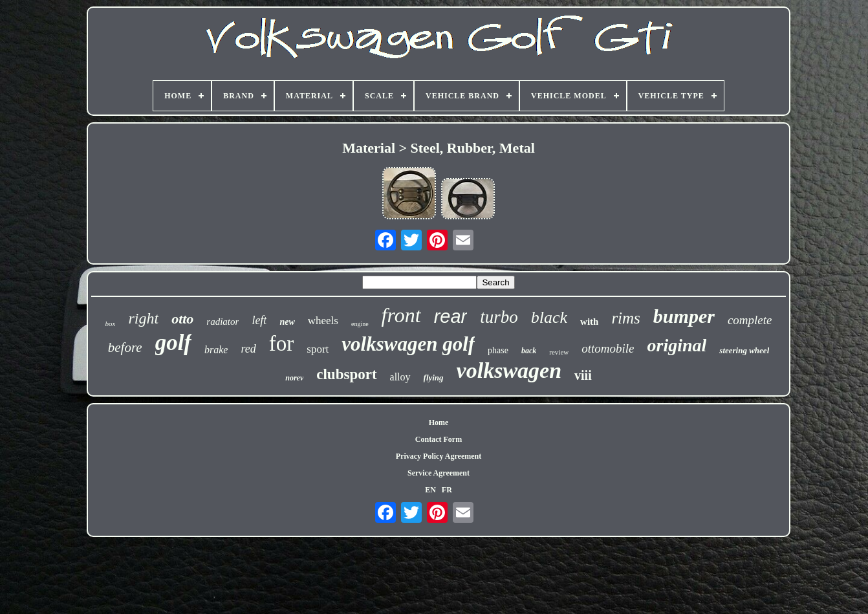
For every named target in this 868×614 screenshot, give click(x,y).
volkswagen (509, 370)
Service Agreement (439, 473)
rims (625, 318)
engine (360, 324)
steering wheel (744, 350)
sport (318, 349)
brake (216, 350)
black (549, 317)
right (143, 318)
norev (294, 378)
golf (173, 343)
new (287, 322)
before (125, 347)
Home (439, 422)
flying (434, 378)
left (259, 320)
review (559, 352)
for (281, 344)
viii (583, 375)
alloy (400, 377)
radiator (222, 322)
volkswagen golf (408, 344)
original (677, 345)
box (111, 323)
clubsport (346, 374)
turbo (499, 317)
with (589, 322)
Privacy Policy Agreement (439, 456)
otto (182, 319)
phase (498, 350)
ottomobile (608, 348)
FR (447, 490)
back (529, 351)
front (401, 315)
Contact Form (439, 439)
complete (750, 320)
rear (451, 316)
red (248, 349)
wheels (323, 321)
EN (430, 490)
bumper (684, 316)
